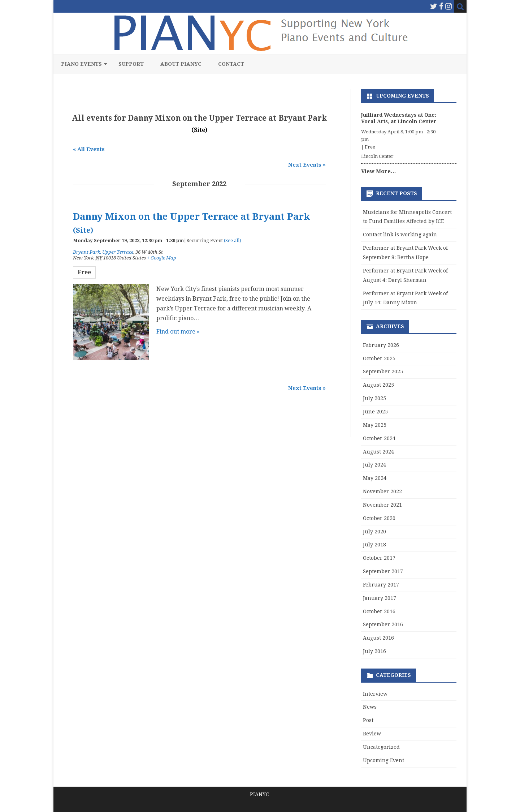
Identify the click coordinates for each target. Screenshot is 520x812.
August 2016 (378, 638)
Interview (375, 694)
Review (372, 734)
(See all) (233, 240)
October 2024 (379, 438)
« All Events (89, 149)
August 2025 (378, 385)
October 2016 (379, 611)
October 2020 (379, 518)
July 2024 (374, 465)
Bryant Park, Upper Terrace (103, 252)
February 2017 (381, 585)
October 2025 (379, 358)
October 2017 (379, 558)
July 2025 (374, 398)
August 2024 (378, 452)
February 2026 (381, 345)
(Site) (199, 130)
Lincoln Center (377, 156)
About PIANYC (181, 64)
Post (368, 720)
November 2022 (382, 491)
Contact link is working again (400, 235)
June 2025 (375, 412)
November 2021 (382, 505)
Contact (231, 64)
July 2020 (374, 532)
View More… (379, 171)
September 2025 (383, 371)
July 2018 (374, 545)
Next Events (307, 165)
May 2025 (375, 425)
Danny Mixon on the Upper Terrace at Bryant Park (191, 216)
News (370, 707)
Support (131, 64)
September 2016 (383, 624)
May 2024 (375, 478)
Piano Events (81, 64)
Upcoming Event (383, 760)
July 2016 (374, 651)
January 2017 (380, 598)
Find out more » (178, 332)
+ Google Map (162, 258)
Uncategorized (381, 747)
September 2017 (383, 571)
